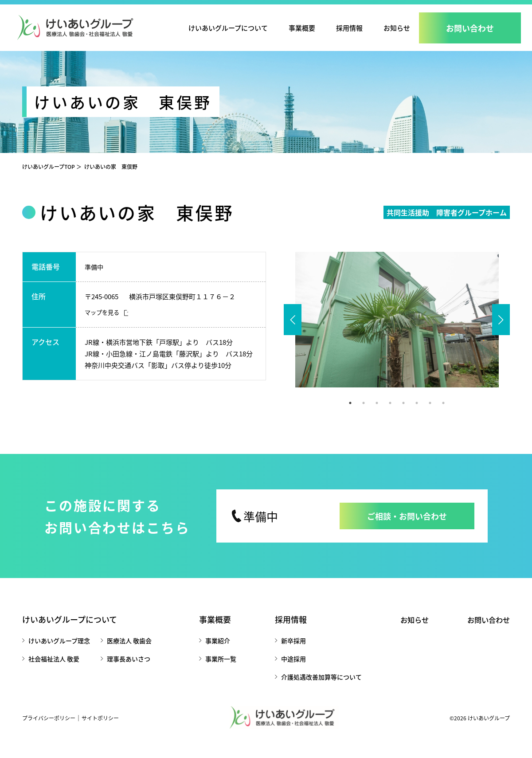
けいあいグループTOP (49, 175)
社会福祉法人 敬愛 (54, 668)
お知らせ (397, 28)
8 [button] (443, 412)
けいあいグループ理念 (59, 649)
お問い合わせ (486, 628)
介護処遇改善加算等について (317, 686)
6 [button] (417, 412)
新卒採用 (289, 649)
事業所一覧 (219, 668)
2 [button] (364, 412)
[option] (397, 328)
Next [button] (501, 328)
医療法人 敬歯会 (129, 649)
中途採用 (289, 668)
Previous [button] (293, 328)
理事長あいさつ (129, 668)
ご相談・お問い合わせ (407, 525)
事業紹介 (215, 649)
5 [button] (403, 412)
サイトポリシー (100, 727)
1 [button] (350, 412)
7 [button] (430, 412)
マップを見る (103, 321)
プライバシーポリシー (49, 727)
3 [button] (377, 412)
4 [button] (390, 412)
